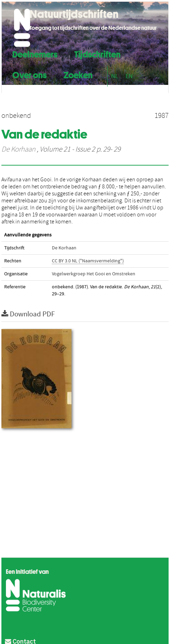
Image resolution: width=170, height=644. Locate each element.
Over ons (29, 74)
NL (115, 76)
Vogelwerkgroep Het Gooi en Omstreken (94, 274)
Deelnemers (35, 53)
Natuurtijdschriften (74, 14)
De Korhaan (18, 149)
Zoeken (78, 74)
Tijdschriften (97, 53)
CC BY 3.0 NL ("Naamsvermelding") (88, 261)
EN (129, 76)
